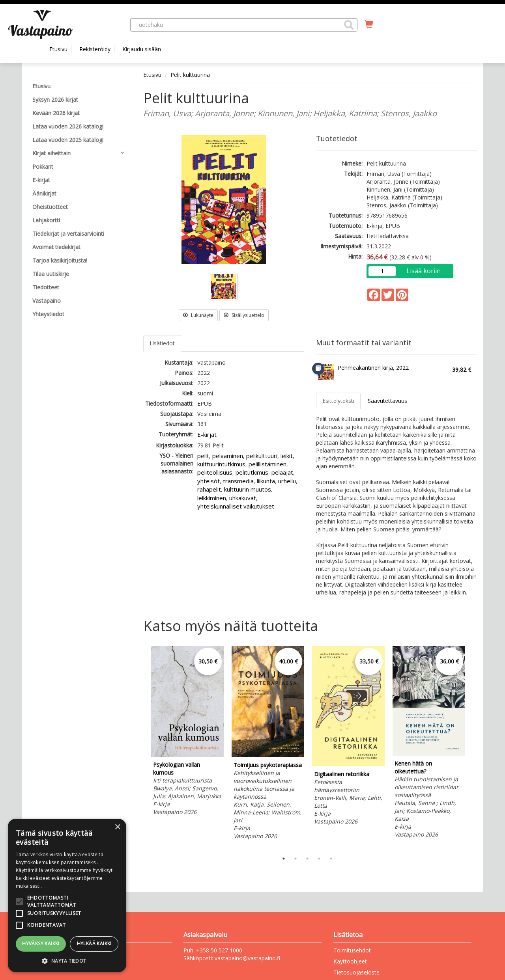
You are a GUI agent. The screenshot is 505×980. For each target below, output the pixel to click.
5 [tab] (331, 859)
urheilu (287, 481)
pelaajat (282, 472)
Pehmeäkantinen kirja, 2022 (373, 368)
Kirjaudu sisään (142, 49)
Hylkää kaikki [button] (94, 944)
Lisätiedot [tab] (162, 343)
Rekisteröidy (95, 49)
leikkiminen (212, 498)
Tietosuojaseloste (356, 972)
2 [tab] (296, 859)
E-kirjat (207, 434)
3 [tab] (307, 859)
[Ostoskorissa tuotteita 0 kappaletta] (369, 24)
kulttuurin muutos (248, 489)
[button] (349, 25)
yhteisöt (209, 481)
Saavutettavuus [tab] (387, 401)
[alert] (67, 895)
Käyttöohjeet (350, 961)
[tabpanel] (187, 732)
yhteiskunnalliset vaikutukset (236, 506)
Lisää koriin (424, 271)
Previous (141, 747)
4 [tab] (319, 859)
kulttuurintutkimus (221, 464)
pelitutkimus (252, 472)
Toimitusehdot (352, 950)
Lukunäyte (198, 315)
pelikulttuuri (262, 456)
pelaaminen (228, 456)
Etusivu (58, 49)
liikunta (266, 481)
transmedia (238, 481)
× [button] (117, 827)
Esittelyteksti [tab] (338, 401)
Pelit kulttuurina (190, 75)
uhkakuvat (243, 498)
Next (473, 747)
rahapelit (209, 489)
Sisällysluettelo (244, 315)
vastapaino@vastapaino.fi (247, 958)
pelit (203, 456)
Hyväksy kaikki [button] (41, 944)
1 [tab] (284, 859)
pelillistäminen (267, 464)
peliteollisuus (215, 472)
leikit (287, 456)
